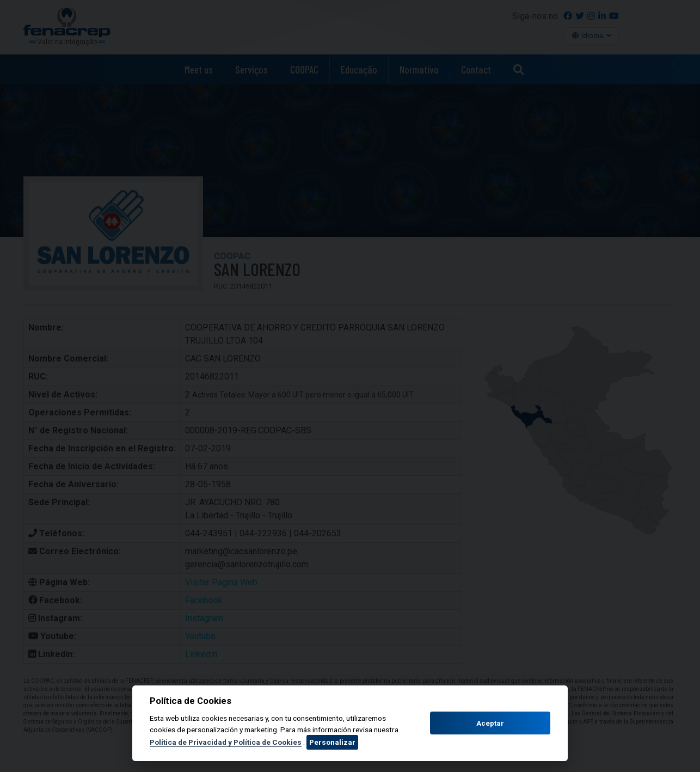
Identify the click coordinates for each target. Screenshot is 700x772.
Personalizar (332, 742)
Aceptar (490, 723)
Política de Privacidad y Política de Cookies (226, 742)
